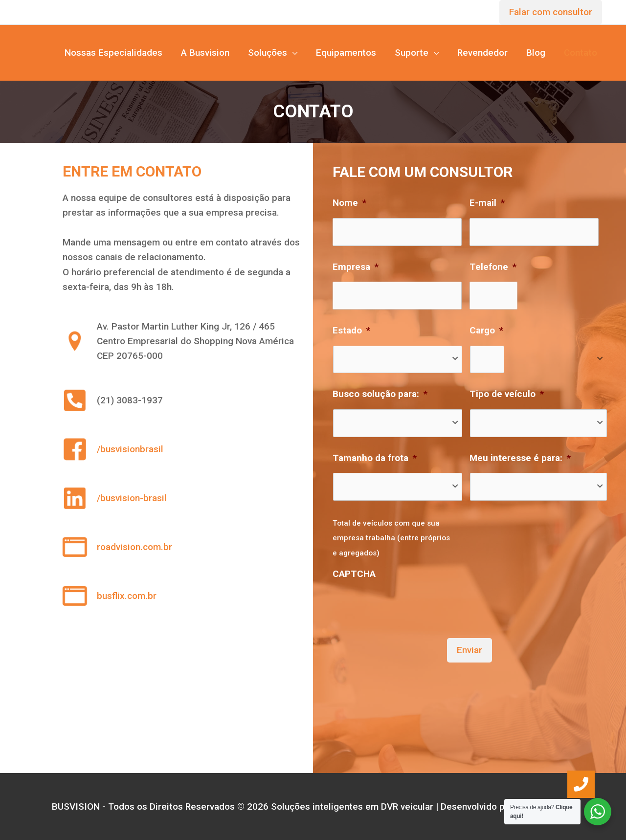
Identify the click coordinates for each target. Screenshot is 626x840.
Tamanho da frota (375, 458)
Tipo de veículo (507, 394)
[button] (581, 784)
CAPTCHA (354, 574)
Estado (351, 330)
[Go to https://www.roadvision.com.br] (183, 547)
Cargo (486, 330)
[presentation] (407, 603)
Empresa (356, 267)
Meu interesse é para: (520, 458)
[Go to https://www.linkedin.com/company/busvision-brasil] (183, 498)
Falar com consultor (551, 12)
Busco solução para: (380, 394)
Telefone (493, 267)
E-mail (487, 203)
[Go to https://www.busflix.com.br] (183, 596)
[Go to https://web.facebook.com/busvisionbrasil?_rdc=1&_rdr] (183, 449)
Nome (349, 203)
